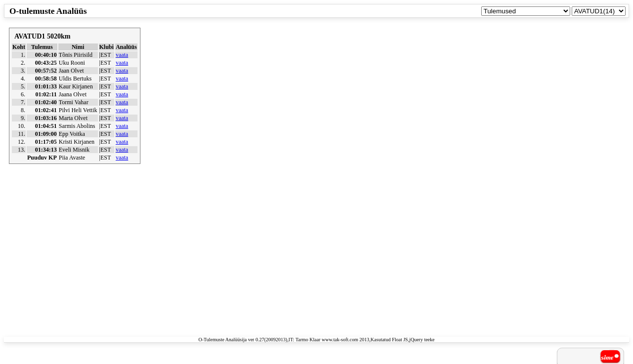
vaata (122, 55)
